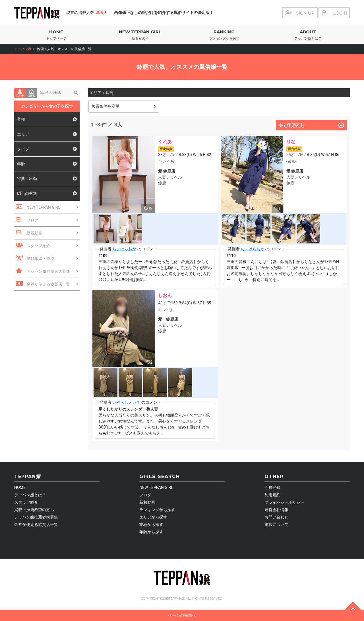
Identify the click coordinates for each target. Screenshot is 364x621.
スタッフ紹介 (26, 502)
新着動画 (147, 502)
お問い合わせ (276, 517)
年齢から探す (151, 532)
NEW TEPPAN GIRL (140, 35)
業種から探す (151, 524)
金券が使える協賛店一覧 (36, 524)
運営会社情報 (276, 510)
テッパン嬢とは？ (30, 495)
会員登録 (272, 487)
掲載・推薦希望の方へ (34, 510)
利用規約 (272, 495)
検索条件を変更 (124, 106)
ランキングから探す (157, 510)
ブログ (145, 495)
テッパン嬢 (23, 49)
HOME (56, 35)
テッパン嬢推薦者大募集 (36, 517)
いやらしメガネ (126, 402)
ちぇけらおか (124, 249)
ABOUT (308, 35)
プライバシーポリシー (284, 502)
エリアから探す (153, 517)
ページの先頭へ (265, 614)
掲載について (276, 524)
